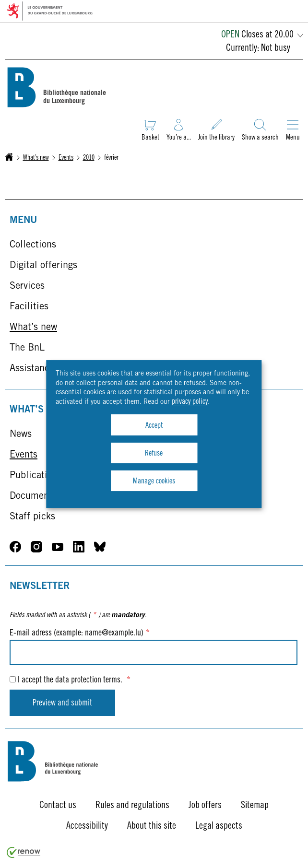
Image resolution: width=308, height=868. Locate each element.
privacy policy (190, 402)
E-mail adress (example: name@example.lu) (80, 633)
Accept (154, 426)
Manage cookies (154, 481)
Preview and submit (62, 704)
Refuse (154, 454)
